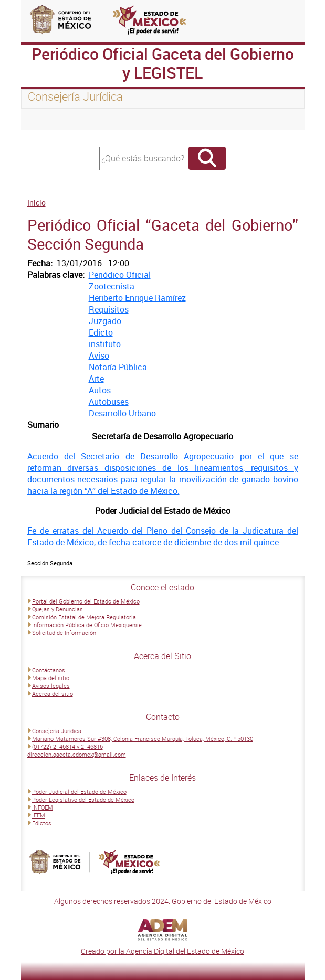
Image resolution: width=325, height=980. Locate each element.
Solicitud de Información (64, 633)
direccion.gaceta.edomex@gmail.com (77, 754)
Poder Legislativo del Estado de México (83, 799)
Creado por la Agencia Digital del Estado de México (162, 951)
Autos (100, 390)
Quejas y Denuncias (57, 609)
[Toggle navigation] (42, 119)
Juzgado (105, 321)
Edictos (42, 823)
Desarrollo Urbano (122, 413)
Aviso (99, 356)
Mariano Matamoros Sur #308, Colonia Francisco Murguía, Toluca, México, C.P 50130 (143, 739)
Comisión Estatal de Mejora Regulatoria (84, 617)
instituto (105, 344)
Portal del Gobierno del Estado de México (86, 601)
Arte (96, 379)
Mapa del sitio (51, 678)
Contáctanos (49, 670)
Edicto (101, 332)
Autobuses (109, 402)
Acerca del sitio (53, 693)
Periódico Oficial (120, 275)
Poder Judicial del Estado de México (79, 791)
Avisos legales (51, 686)
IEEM (39, 815)
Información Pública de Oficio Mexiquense (87, 625)
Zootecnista (112, 286)
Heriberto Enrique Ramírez (137, 298)
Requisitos (109, 309)
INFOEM (43, 807)
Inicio (36, 203)
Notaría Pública (118, 367)
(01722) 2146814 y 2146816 (67, 746)
